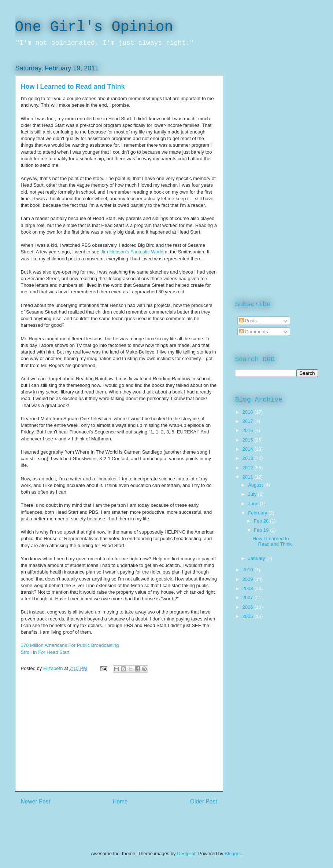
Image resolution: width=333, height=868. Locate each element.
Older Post (204, 801)
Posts (248, 321)
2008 (249, 588)
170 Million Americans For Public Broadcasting (70, 645)
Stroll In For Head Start (45, 652)
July (253, 494)
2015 (249, 440)
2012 (249, 468)
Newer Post (36, 801)
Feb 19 (262, 530)
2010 (249, 570)
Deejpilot (186, 854)
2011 (249, 477)
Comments (254, 332)
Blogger (233, 854)
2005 (249, 616)
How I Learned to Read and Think (272, 541)
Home (120, 801)
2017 (249, 421)
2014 (249, 449)
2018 (249, 412)
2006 (249, 607)
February (258, 513)
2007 (249, 598)
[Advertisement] (119, 740)
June (254, 504)
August (256, 485)
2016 (249, 430)
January (257, 558)
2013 (249, 458)
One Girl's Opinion (94, 27)
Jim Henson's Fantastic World (132, 252)
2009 (249, 579)
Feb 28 (262, 521)
